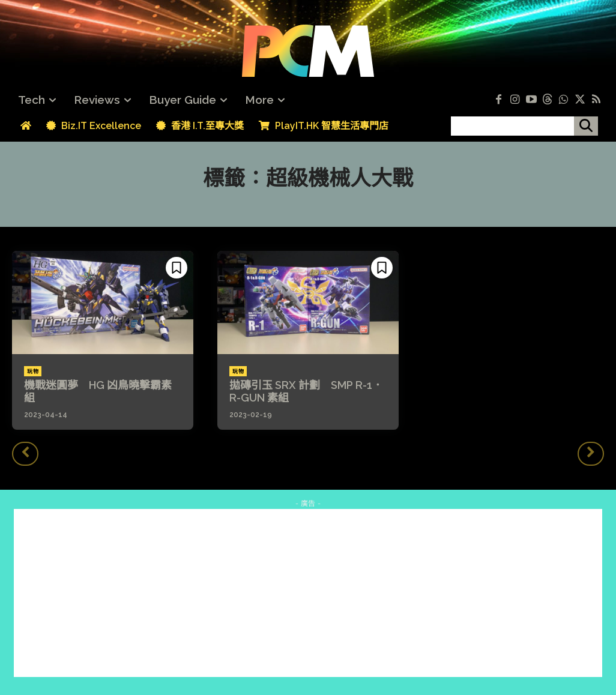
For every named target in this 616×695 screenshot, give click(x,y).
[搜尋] (586, 126)
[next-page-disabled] (591, 454)
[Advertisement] (308, 593)
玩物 (33, 372)
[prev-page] (25, 454)
